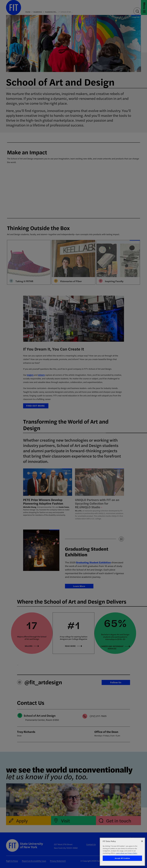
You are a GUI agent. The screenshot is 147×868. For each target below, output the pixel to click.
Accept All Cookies (122, 858)
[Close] (142, 841)
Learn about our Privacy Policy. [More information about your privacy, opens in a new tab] (127, 853)
